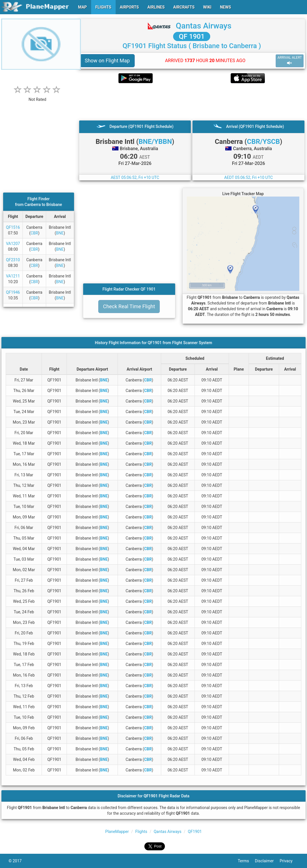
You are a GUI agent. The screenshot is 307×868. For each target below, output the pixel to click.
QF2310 (13, 260)
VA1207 (13, 244)
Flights (141, 832)
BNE (60, 233)
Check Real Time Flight (129, 306)
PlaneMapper (117, 832)
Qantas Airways (203, 26)
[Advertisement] (192, 102)
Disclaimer (267, 861)
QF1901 (195, 832)
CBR (34, 233)
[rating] (37, 96)
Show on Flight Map (107, 61)
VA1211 (13, 276)
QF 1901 (192, 36)
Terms (246, 861)
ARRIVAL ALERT (290, 61)
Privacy (289, 861)
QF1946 (13, 292)
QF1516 (13, 227)
